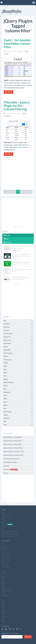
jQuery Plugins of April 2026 (18, 444)
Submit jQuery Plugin (18, 462)
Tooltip (18, 415)
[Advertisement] (18, 174)
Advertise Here (18, 227)
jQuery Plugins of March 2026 (18, 448)
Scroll (18, 396)
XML (18, 422)
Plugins (7, 235)
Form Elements (18, 353)
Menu (18, 376)
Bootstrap (7, 116)
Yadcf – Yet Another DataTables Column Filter (17, 44)
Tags (6, 239)
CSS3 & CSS (18, 337)
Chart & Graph (18, 334)
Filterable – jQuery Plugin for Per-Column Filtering (17, 106)
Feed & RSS (18, 350)
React (18, 389)
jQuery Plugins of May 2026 (18, 441)
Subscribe (28, 637)
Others (18, 386)
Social (18, 402)
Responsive (18, 392)
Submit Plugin (6, 515)
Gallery (18, 357)
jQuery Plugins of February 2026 (18, 451)
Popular (4, 522)
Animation (18, 324)
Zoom (18, 425)
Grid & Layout (18, 360)
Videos (4, 520)
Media (18, 373)
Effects (18, 347)
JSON (18, 366)
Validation (18, 418)
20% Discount (14, 470)
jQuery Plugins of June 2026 (18, 437)
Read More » (8, 92)
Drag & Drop (18, 343)
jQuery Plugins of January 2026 (18, 455)
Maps (18, 370)
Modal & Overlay (18, 382)
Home (3, 513)
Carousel (18, 330)
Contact (18, 473)
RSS (3, 529)
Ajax (26, 51)
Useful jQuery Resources (18, 459)
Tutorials (7, 242)
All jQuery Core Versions (9, 536)
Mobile (18, 379)
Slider (18, 399)
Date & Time (18, 340)
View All (24, 284)
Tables (6, 54)
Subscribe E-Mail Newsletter (10, 534)
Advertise (18, 469)
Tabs (18, 408)
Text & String (18, 412)
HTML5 (18, 363)
